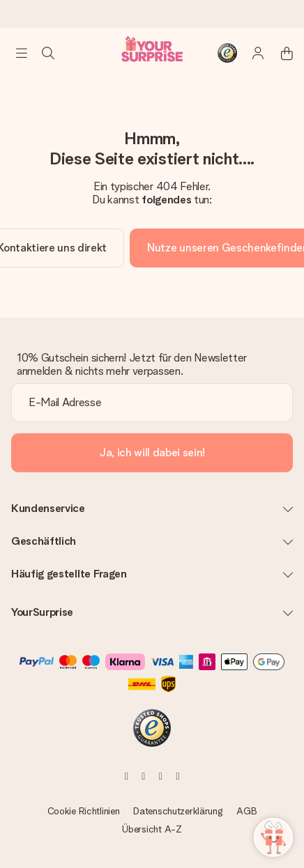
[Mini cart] (279, 53)
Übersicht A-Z (152, 829)
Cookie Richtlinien (84, 811)
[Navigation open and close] (22, 53)
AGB (246, 811)
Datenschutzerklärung (178, 811)
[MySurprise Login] (251, 53)
